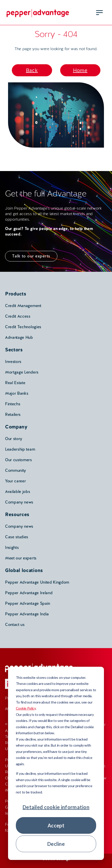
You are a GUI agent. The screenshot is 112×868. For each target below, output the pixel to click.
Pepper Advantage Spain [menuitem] (28, 603)
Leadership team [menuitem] (20, 449)
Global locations (24, 570)
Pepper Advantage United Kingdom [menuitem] (37, 582)
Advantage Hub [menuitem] (19, 337)
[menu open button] (99, 13)
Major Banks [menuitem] (17, 393)
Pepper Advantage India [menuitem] (27, 614)
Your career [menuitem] (15, 481)
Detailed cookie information (56, 807)
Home (80, 70)
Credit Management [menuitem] (23, 306)
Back (32, 70)
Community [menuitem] (15, 470)
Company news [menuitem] (19, 502)
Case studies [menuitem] (17, 537)
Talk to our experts (31, 256)
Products (15, 294)
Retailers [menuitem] (13, 414)
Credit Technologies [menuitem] (23, 327)
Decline (56, 844)
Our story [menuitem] (14, 439)
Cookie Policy (26, 708)
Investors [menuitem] (13, 362)
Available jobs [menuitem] (18, 492)
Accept (56, 825)
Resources (17, 514)
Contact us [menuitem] (15, 625)
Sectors (14, 350)
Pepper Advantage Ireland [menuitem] (29, 593)
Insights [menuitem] (12, 547)
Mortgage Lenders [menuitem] (22, 372)
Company (16, 427)
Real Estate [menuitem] (15, 383)
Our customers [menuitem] (18, 460)
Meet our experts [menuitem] (21, 558)
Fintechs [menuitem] (13, 404)
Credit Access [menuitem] (18, 316)
